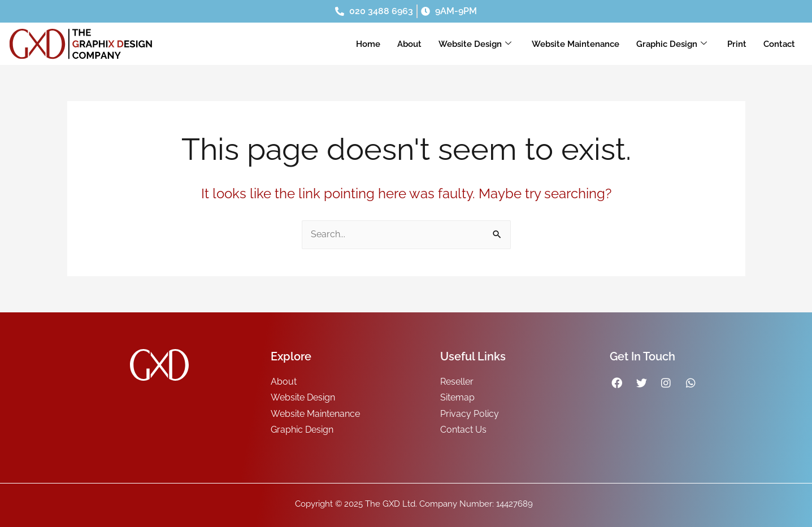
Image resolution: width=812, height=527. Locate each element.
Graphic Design (672, 44)
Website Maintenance (576, 44)
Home (368, 44)
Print (737, 44)
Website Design (475, 44)
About (409, 44)
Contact (779, 44)
